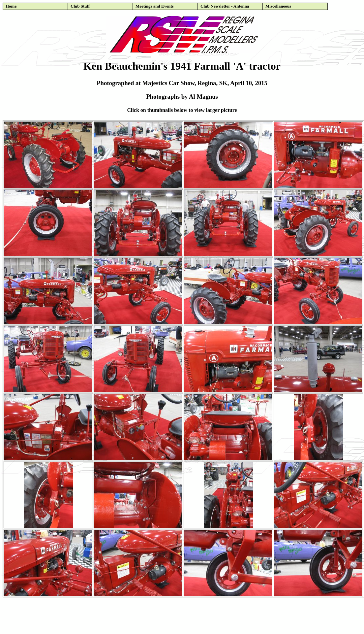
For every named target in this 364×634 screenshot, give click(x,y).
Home (11, 6)
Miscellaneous (278, 6)
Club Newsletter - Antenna (225, 6)
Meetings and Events (155, 6)
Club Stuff (80, 6)
